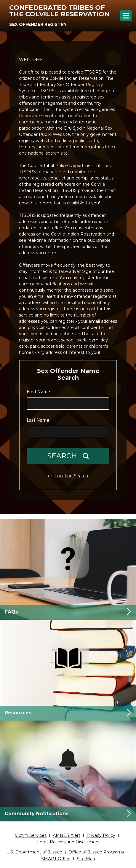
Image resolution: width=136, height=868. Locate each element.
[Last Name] (68, 432)
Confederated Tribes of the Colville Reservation (59, 11)
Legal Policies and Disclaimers (68, 842)
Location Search (71, 476)
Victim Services (31, 835)
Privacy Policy (101, 835)
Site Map (86, 859)
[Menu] (126, 16)
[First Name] (68, 403)
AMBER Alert (67, 835)
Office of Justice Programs (96, 852)
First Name (38, 392)
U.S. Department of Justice (34, 852)
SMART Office (56, 859)
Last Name (38, 420)
